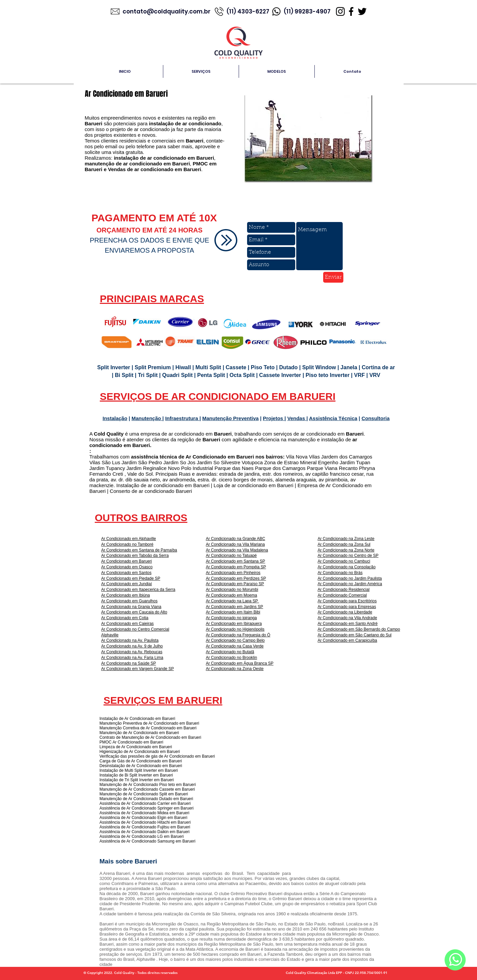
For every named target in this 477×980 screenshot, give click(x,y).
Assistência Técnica (333, 418)
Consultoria (376, 418)
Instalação (115, 418)
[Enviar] (333, 277)
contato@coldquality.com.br (167, 11)
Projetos (274, 418)
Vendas (297, 418)
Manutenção (147, 418)
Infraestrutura (182, 418)
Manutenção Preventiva (231, 418)
